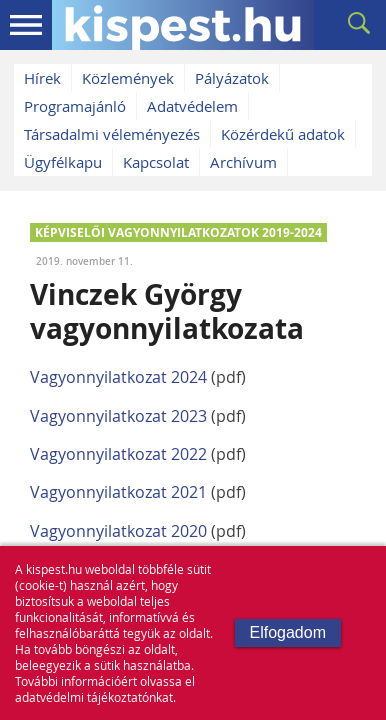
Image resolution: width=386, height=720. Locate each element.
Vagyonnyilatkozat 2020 (118, 531)
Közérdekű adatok (283, 134)
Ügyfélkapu (63, 162)
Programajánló (75, 106)
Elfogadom (288, 632)
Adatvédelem (192, 106)
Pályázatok (232, 78)
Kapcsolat (156, 162)
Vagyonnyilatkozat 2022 (118, 454)
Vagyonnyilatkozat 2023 (118, 416)
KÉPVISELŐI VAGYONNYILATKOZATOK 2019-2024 (178, 232)
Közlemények (128, 78)
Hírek (42, 78)
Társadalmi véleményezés (112, 134)
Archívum (243, 162)
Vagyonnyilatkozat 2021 (118, 492)
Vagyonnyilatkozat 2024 (118, 377)
